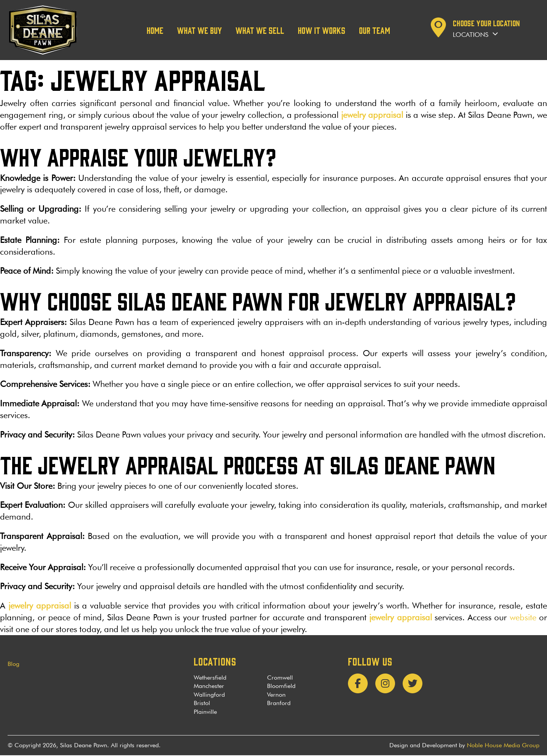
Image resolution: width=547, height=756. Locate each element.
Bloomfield (281, 687)
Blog (13, 664)
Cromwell (280, 678)
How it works (322, 30)
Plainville (205, 712)
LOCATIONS (215, 661)
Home (155, 30)
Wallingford (209, 695)
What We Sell (260, 30)
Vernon (276, 695)
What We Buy (199, 30)
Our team (375, 30)
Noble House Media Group (503, 746)
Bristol (202, 704)
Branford (279, 704)
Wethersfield (210, 678)
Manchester (209, 687)
